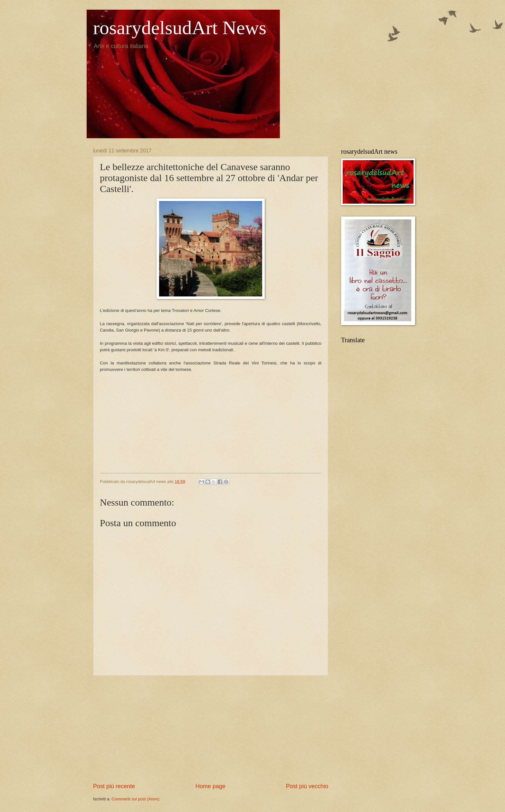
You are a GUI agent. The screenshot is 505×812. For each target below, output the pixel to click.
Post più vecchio (307, 786)
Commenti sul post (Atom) (135, 799)
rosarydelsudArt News (180, 28)
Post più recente (114, 786)
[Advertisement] (211, 425)
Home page (210, 786)
